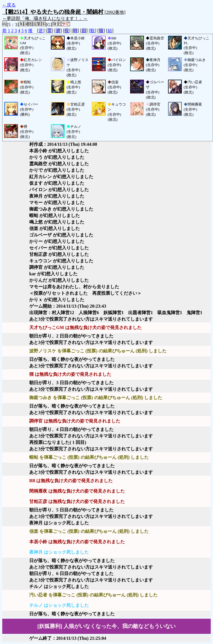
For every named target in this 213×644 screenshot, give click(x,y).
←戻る (9, 5)
